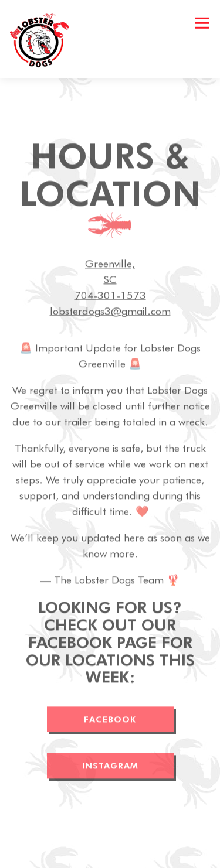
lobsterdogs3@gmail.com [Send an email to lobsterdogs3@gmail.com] (110, 312)
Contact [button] (110, 855)
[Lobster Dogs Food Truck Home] (43, 39)
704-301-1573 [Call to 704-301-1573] (110, 296)
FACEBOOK (110, 720)
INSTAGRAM (110, 767)
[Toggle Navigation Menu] (202, 23)
